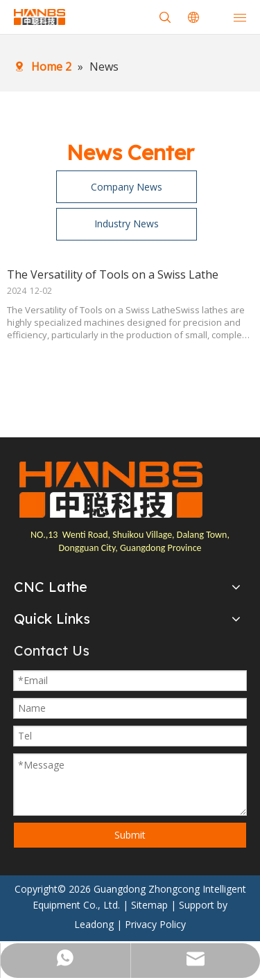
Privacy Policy (155, 924)
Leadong (94, 924)
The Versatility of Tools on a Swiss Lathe (113, 274)
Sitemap (149, 905)
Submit (130, 835)
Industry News (127, 224)
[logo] (111, 490)
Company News (127, 187)
